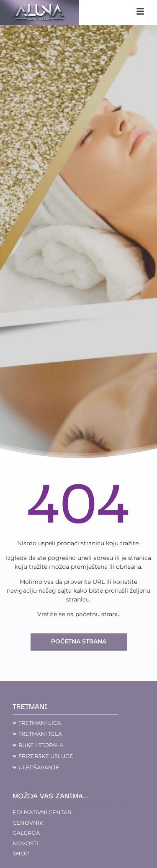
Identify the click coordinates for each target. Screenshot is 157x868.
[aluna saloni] (39, 13)
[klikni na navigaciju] (140, 11)
